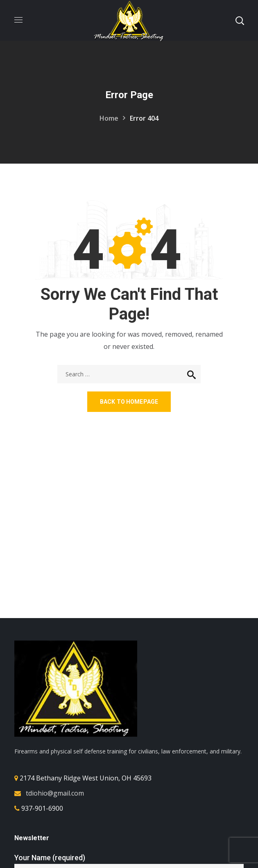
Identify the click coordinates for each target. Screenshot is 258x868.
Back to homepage (129, 402)
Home (109, 118)
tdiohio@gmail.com (55, 793)
